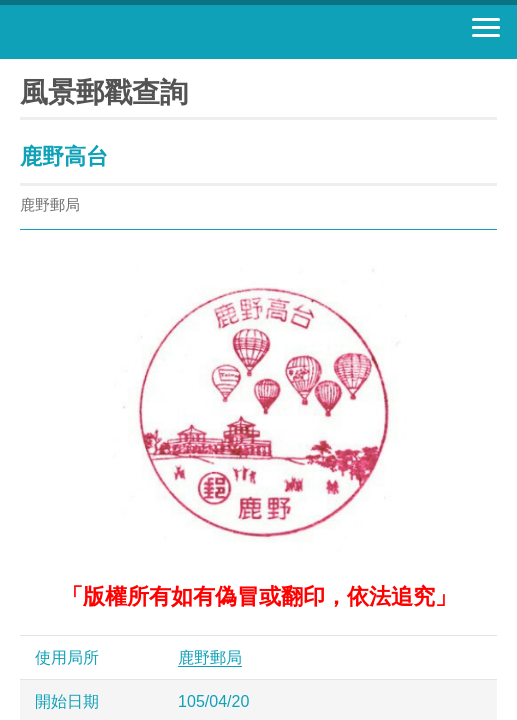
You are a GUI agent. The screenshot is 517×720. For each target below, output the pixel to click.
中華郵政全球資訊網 (125, 32)
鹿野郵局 (210, 657)
